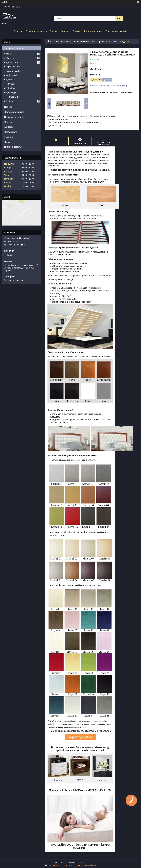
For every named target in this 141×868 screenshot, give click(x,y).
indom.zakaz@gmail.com (19, 238)
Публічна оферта (13, 147)
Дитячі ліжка (12, 62)
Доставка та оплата (93, 31)
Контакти (65, 31)
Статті (7, 142)
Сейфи (9, 101)
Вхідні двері (12, 88)
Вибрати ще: (109, 86)
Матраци (10, 58)
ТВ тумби (11, 84)
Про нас (54, 31)
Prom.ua (84, 863)
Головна (18, 31)
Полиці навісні (13, 97)
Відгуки (77, 31)
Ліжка (9, 54)
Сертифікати (11, 132)
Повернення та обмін (116, 31)
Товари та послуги (35, 31)
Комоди (58, 780)
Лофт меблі (11, 75)
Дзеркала (11, 80)
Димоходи (11, 93)
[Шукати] (119, 19)
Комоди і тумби (13, 71)
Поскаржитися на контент (62, 865)
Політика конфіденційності (85, 865)
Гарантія (8, 137)
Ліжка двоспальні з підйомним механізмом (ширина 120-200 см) (86, 42)
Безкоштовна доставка (104, 116)
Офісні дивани (13, 67)
